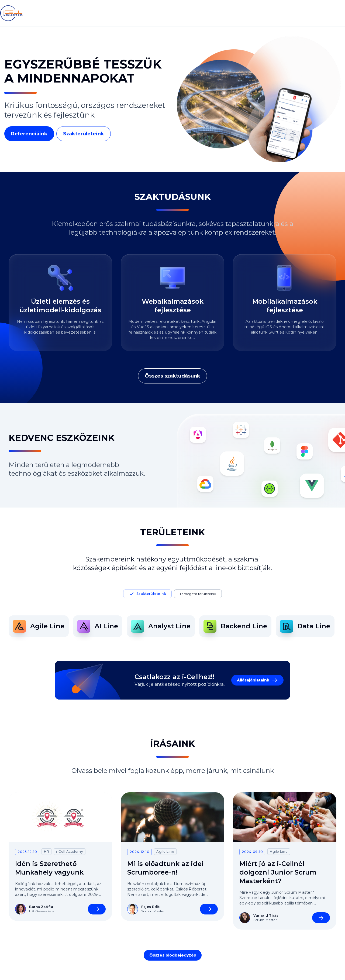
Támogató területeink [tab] (198, 594)
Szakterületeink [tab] (148, 594)
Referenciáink (29, 134)
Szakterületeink (84, 134)
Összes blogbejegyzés (173, 955)
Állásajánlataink (257, 680)
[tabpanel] (172, 626)
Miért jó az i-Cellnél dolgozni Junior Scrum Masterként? (278, 872)
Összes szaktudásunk (172, 376)
